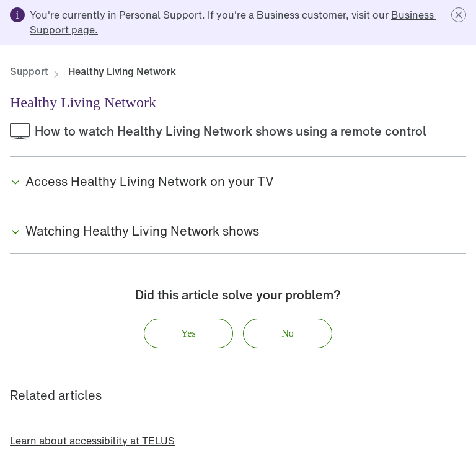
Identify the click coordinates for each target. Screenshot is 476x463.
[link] (29, 72)
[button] (459, 15)
